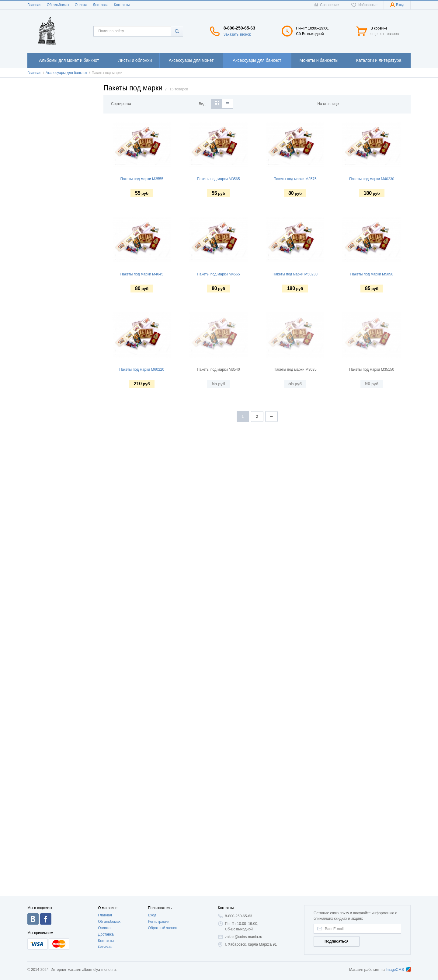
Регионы (105, 947)
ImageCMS (398, 970)
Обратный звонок (163, 928)
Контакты (122, 5)
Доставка (101, 5)
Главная (34, 5)
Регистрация (158, 922)
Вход (152, 915)
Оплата (81, 5)
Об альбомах (58, 5)
